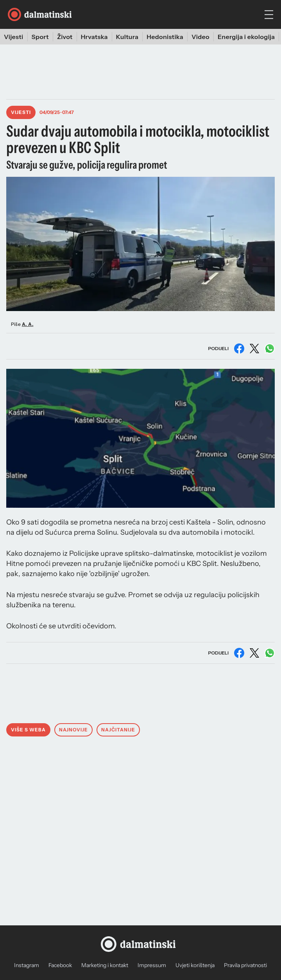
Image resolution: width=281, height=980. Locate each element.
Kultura (127, 37)
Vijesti (14, 37)
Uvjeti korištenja (195, 965)
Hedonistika (165, 37)
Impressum (152, 965)
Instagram (27, 965)
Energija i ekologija (246, 37)
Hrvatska (94, 37)
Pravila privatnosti (245, 965)
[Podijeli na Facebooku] (239, 349)
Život (65, 37)
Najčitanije (118, 730)
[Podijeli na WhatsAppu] (270, 349)
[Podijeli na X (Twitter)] (254, 349)
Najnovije (74, 730)
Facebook (60, 965)
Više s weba (28, 730)
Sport (40, 37)
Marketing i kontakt (105, 965)
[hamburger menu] (269, 15)
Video (200, 37)
